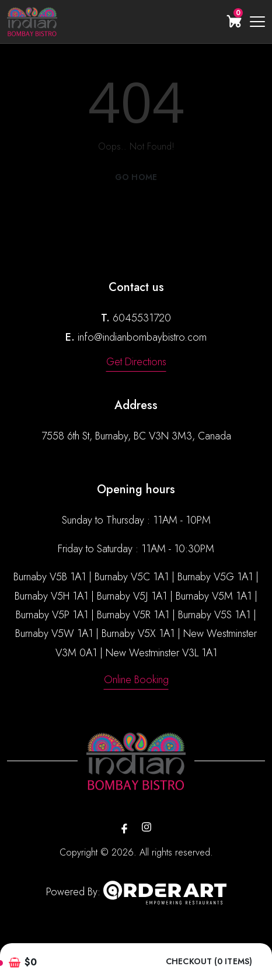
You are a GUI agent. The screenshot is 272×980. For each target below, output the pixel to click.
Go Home (136, 177)
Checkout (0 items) (209, 962)
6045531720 (142, 318)
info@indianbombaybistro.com (142, 337)
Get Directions (136, 362)
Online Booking (136, 680)
